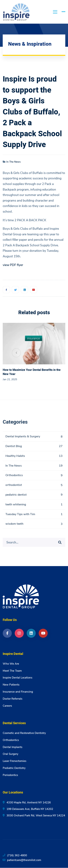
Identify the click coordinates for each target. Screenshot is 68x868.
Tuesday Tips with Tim (34, 516)
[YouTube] (43, 633)
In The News (14, 162)
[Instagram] (19, 633)
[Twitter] (15, 290)
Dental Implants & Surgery (34, 438)
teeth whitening (34, 506)
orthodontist (34, 486)
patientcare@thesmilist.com (24, 860)
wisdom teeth (34, 525)
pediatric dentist (34, 496)
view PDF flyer (13, 265)
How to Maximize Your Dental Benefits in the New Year (32, 372)
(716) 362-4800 (17, 855)
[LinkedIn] (31, 633)
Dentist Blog (34, 448)
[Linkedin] (24, 290)
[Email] (34, 290)
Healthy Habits (34, 457)
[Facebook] (6, 290)
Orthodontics (34, 477)
